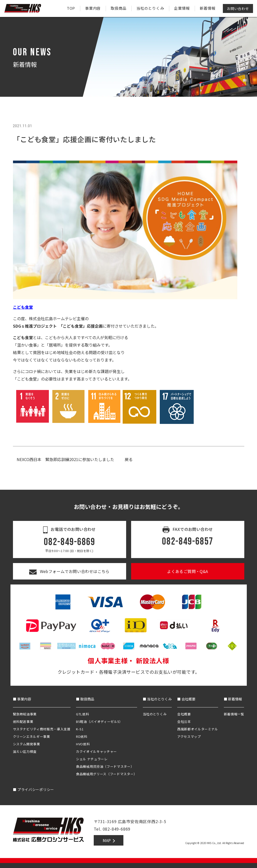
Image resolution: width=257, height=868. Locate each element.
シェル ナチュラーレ (92, 759)
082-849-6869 (70, 542)
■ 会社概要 (186, 699)
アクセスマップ (189, 736)
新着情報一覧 (234, 714)
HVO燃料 (83, 744)
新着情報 (208, 8)
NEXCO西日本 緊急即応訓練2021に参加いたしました (65, 459)
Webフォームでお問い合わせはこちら (69, 571)
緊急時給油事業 (25, 714)
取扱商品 (119, 8)
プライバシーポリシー (34, 789)
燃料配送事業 (23, 722)
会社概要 (184, 714)
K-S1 (80, 729)
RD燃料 (82, 736)
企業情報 (182, 8)
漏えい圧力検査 (25, 751)
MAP (107, 840)
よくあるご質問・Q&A (187, 571)
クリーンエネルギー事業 (32, 736)
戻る (129, 459)
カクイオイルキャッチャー (96, 751)
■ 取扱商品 (85, 699)
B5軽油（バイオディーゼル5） (99, 722)
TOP (71, 8)
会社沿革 (184, 722)
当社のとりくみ (150, 8)
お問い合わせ (238, 8)
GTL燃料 (83, 714)
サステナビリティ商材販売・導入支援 (42, 729)
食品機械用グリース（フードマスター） (107, 774)
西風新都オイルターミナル (198, 729)
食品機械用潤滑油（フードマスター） (105, 766)
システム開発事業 (27, 744)
